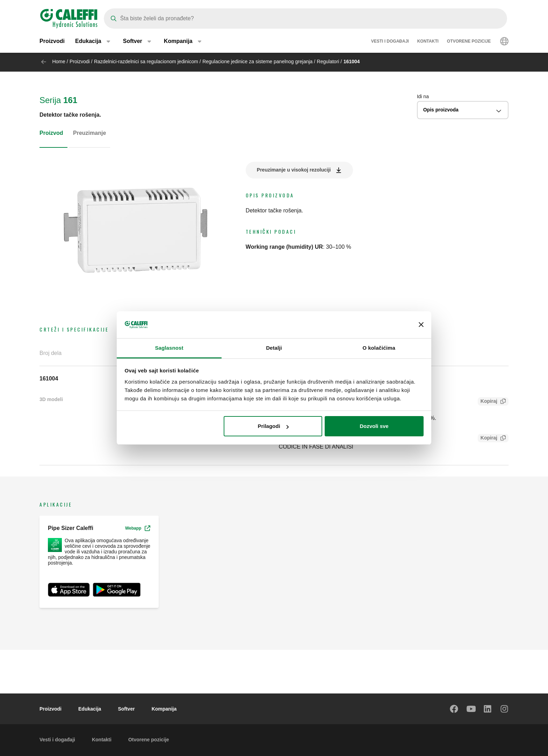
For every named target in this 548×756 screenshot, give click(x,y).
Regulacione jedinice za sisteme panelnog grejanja (257, 61)
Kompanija (164, 709)
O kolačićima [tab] (379, 348)
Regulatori (328, 61)
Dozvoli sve (374, 426)
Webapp (138, 528)
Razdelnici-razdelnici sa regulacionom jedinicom (146, 61)
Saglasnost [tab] (169, 348)
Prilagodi (273, 426)
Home (59, 61)
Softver (126, 709)
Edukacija (90, 709)
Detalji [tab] (274, 348)
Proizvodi (52, 42)
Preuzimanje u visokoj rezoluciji (294, 170)
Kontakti (428, 42)
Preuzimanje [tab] (89, 133)
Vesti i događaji (390, 42)
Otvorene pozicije (469, 42)
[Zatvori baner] (421, 325)
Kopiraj (488, 402)
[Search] (305, 19)
